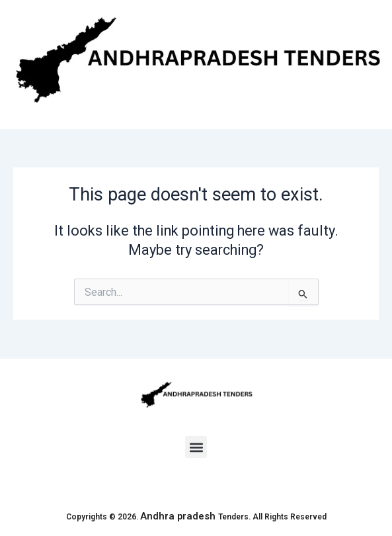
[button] (196, 447)
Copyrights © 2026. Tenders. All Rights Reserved (196, 517)
